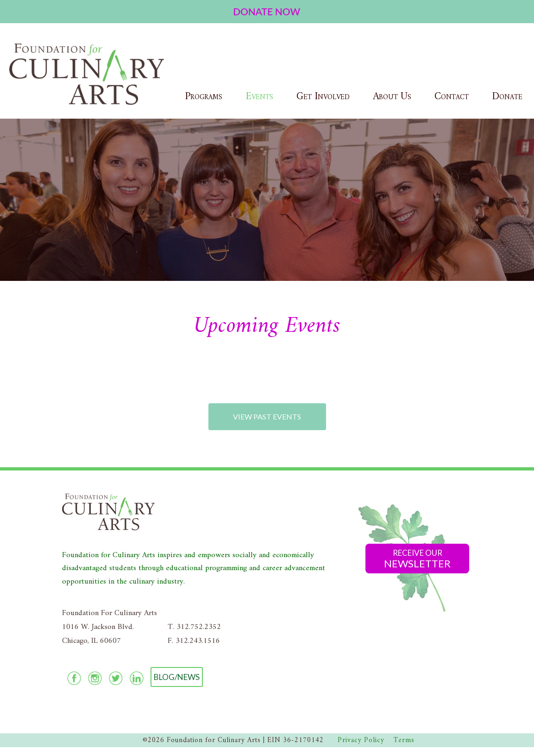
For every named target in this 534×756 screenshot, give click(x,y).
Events (259, 97)
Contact (452, 97)
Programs (204, 97)
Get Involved (323, 97)
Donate (507, 97)
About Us (392, 97)
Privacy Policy (361, 740)
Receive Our (417, 559)
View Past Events (267, 416)
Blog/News (177, 677)
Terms (404, 740)
